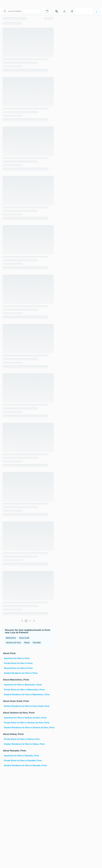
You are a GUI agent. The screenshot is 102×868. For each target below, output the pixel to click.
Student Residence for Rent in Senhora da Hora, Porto (29, 728)
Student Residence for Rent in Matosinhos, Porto (27, 695)
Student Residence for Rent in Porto (21, 673)
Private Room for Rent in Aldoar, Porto (22, 739)
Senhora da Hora (13, 643)
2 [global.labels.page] (30, 621)
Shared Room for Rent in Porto (18, 668)
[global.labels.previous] (22, 621)
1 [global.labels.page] (26, 621)
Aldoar (27, 643)
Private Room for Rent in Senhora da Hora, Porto (27, 723)
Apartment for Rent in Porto (17, 658)
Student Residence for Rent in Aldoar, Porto (24, 744)
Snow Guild (24, 638)
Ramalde (37, 643)
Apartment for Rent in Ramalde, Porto (21, 756)
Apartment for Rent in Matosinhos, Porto (23, 685)
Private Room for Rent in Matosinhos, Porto (24, 690)
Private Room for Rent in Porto (18, 663)
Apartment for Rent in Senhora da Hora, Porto (25, 718)
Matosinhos (11, 638)
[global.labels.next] (34, 621)
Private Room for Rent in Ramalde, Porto (23, 761)
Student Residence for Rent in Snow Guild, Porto (27, 706)
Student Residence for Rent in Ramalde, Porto (25, 765)
